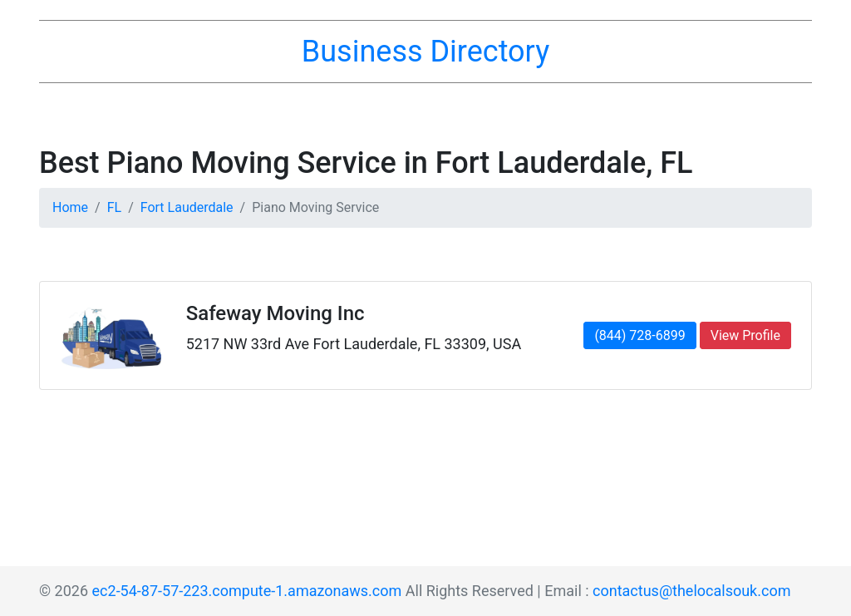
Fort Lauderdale (187, 207)
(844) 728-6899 (639, 335)
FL (114, 207)
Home (70, 207)
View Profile (745, 335)
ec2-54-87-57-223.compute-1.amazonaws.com (247, 591)
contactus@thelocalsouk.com (691, 591)
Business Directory (425, 52)
